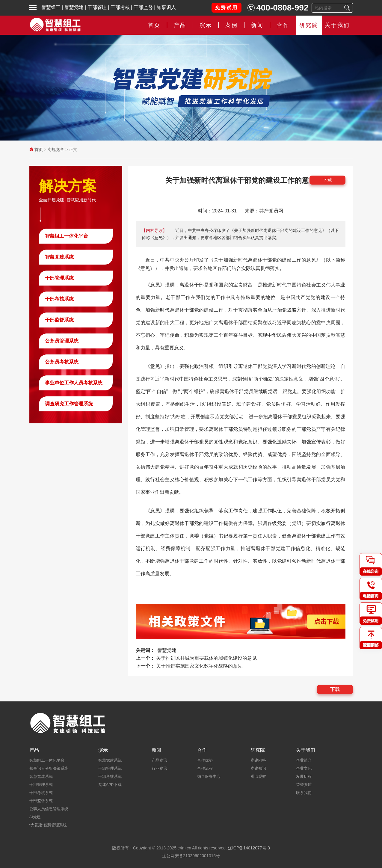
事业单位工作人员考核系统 (74, 383)
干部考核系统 (59, 299)
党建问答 (258, 760)
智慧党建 (74, 7)
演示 (206, 25)
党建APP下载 (110, 785)
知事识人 (166, 7)
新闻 (257, 25)
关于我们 (337, 25)
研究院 (309, 25)
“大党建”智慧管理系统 (48, 825)
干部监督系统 (59, 320)
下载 (327, 180)
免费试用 (227, 8)
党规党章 (56, 150)
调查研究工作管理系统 (69, 404)
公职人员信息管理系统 (49, 809)
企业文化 (304, 768)
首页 (154, 25)
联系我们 (304, 793)
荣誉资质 (304, 785)
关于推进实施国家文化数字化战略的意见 (199, 666)
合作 (283, 25)
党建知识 (258, 768)
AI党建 (35, 817)
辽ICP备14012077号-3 (249, 848)
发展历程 (304, 776)
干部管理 (97, 7)
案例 (232, 25)
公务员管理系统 (62, 341)
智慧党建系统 (59, 257)
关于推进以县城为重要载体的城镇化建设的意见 (206, 658)
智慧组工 (51, 7)
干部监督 (143, 7)
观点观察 (258, 776)
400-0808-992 (282, 8)
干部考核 (120, 7)
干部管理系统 (59, 278)
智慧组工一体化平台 (67, 236)
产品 (180, 25)
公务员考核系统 (62, 362)
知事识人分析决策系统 (49, 768)
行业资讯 (159, 768)
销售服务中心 (209, 776)
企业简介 (304, 760)
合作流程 (205, 768)
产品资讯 (159, 760)
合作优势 (205, 760)
